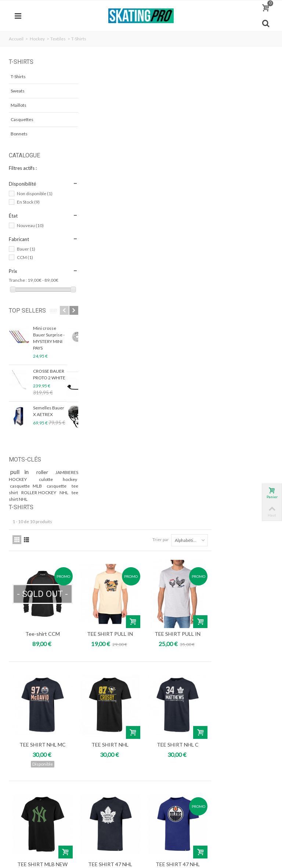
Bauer (26, 249)
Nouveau (30, 225)
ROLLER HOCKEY (48, 499)
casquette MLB (27, 493)
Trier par (222, 92)
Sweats (18, 91)
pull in (18, 479)
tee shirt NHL (35, 506)
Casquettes (22, 119)
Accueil (16, 39)
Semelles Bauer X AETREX (49, 418)
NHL (15, 506)
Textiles (58, 39)
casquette (55, 493)
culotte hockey (49, 486)
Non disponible (35, 194)
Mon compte (29, 712)
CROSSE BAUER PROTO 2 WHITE (49, 381)
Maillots (19, 105)
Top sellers (21, 314)
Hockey (37, 39)
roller (35, 479)
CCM (25, 257)
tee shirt (19, 499)
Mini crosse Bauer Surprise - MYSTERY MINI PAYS (49, 345)
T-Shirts (18, 76)
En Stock (28, 202)
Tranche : (18, 280)
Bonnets (19, 134)
